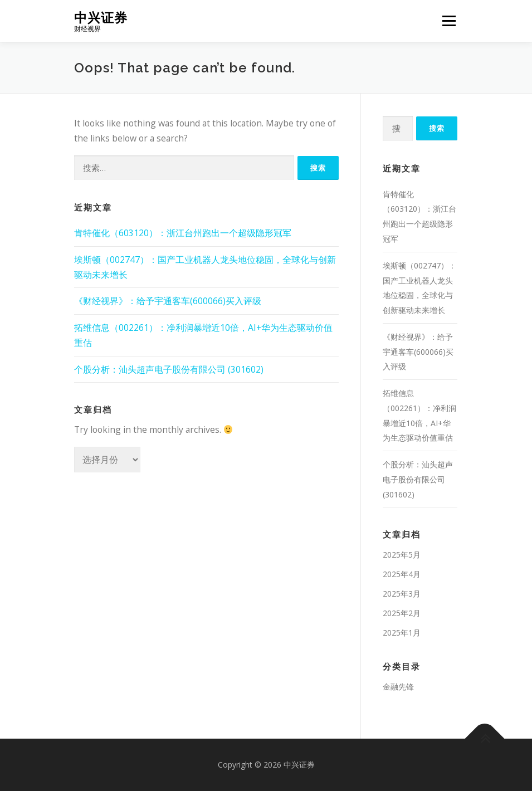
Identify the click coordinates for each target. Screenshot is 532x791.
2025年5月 (402, 555)
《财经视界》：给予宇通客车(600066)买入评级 (168, 301)
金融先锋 (398, 687)
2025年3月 (402, 594)
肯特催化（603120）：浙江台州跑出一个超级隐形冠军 (183, 233)
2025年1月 (402, 633)
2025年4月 (402, 574)
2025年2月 (402, 613)
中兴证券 (101, 17)
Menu (449, 21)
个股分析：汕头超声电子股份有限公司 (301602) (169, 369)
